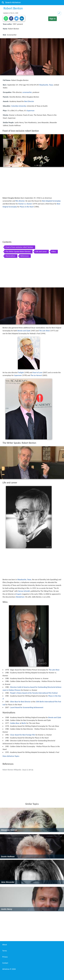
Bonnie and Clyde (24, 331)
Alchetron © (9, 969)
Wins (54, 252)
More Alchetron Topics (11, 756)
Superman (31, 111)
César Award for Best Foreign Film (23, 735)
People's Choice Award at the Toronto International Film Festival (34, 693)
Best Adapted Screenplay (51, 201)
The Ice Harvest (36, 375)
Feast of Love (37, 373)
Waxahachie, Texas (46, 85)
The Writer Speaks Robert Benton (18, 252)
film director (20, 201)
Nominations (11, 256)
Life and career (41, 252)
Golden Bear (15, 723)
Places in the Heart (27, 207)
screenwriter (27, 92)
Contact (5, 963)
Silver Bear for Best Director (20, 702)
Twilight (21, 373)
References (25, 256)
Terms (5, 951)
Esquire (19, 594)
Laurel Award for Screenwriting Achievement (27, 707)
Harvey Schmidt (24, 591)
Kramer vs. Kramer (25, 204)
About (5, 945)
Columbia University (19, 106)
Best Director (29, 101)
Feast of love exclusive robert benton (19, 247)
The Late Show (44, 331)
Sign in (53, 19)
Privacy (5, 957)
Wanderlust (20, 597)
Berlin (24, 723)
